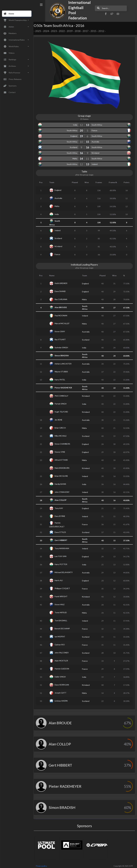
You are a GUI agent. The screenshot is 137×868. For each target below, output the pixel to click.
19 (82, 135)
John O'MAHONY (64, 491)
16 (88, 146)
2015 (95, 31)
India (76, 124)
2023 (56, 31)
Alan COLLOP (62, 499)
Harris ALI (60, 579)
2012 (103, 31)
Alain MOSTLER (63, 659)
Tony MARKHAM (64, 547)
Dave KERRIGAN (63, 683)
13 (88, 124)
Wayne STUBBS (63, 370)
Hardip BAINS (62, 483)
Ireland (95, 163)
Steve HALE (61, 603)
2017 (87, 31)
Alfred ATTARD (63, 459)
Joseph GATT (62, 691)
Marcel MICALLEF (64, 322)
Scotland (74, 146)
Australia (96, 140)
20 (82, 129)
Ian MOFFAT (62, 635)
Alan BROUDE (62, 306)
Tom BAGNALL (63, 619)
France (95, 129)
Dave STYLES (62, 531)
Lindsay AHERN (63, 699)
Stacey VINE (62, 451)
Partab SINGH (62, 402)
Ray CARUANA (63, 298)
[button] (100, 14)
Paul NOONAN (63, 314)
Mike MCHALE (62, 434)
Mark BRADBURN (64, 467)
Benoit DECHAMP (64, 627)
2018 (79, 31)
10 (82, 141)
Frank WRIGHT (63, 595)
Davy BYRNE (62, 515)
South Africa (98, 124)
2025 (40, 31)
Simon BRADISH (63, 354)
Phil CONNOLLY (63, 394)
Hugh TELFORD (63, 410)
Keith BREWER (63, 282)
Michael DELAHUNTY (65, 571)
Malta (76, 157)
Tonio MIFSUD (62, 611)
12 (82, 124)
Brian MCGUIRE (63, 475)
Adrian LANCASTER (65, 362)
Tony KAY (61, 507)
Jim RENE (60, 418)
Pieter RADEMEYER (65, 386)
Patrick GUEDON (64, 667)
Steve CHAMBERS (64, 442)
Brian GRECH (62, 426)
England (75, 135)
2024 (48, 31)
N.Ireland (96, 152)
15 (88, 141)
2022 (64, 31)
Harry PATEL (62, 378)
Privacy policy (43, 865)
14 (82, 157)
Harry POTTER (63, 563)
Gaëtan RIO (61, 643)
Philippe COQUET (64, 587)
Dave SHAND (62, 290)
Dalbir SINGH (62, 675)
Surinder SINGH (63, 346)
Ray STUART (62, 338)
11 (88, 157)
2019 (71, 31)
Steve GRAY (62, 330)
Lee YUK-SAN (62, 555)
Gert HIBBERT (63, 539)
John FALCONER (63, 651)
